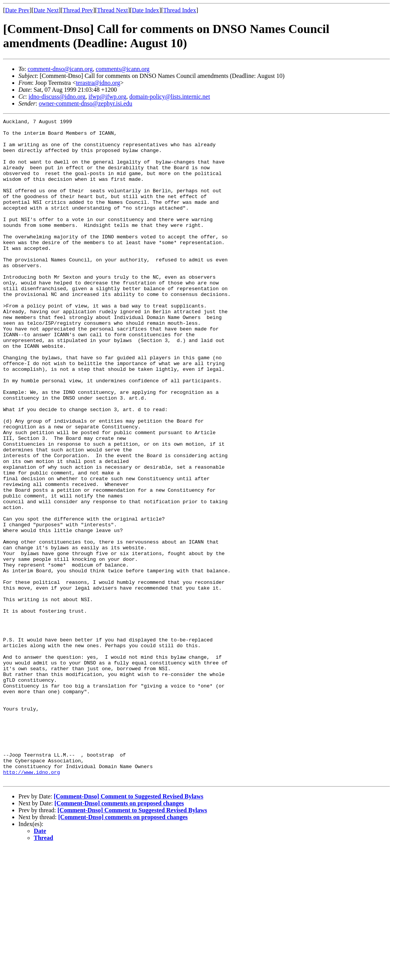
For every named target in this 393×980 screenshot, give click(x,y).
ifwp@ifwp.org (107, 97)
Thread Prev (78, 10)
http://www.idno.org (31, 903)
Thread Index (180, 10)
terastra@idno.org (98, 83)
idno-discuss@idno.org (57, 97)
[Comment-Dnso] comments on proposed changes (119, 936)
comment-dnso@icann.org (60, 69)
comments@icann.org (122, 69)
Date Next (46, 10)
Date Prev (17, 10)
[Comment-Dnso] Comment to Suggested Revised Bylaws (129, 929)
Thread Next (112, 10)
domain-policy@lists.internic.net (170, 97)
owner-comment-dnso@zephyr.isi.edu (86, 103)
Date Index (146, 10)
